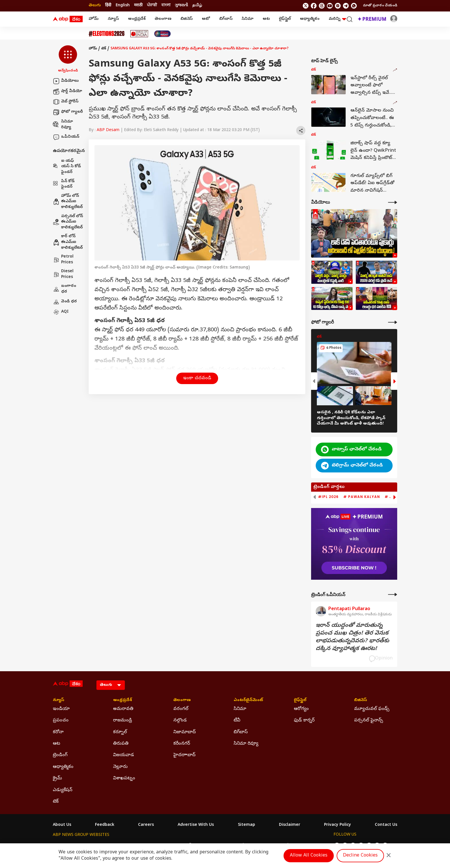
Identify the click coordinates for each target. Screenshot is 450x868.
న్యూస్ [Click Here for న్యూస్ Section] (59, 700)
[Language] (111, 685)
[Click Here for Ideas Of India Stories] (139, 34)
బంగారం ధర (64, 289)
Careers (146, 825)
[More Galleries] (393, 322)
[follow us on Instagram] (338, 6)
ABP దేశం (285, 846)
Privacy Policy (338, 825)
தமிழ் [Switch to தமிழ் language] (197, 6)
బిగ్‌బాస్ (226, 19)
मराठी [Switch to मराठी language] (138, 6)
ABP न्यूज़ (114, 846)
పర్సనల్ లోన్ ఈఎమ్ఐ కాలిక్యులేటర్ (68, 222)
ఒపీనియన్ (66, 137)
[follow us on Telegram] (346, 6)
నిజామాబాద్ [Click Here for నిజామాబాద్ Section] (185, 732)
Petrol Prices (63, 260)
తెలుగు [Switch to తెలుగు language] (95, 6)
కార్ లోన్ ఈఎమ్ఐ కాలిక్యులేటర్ (68, 242)
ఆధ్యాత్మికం (310, 19)
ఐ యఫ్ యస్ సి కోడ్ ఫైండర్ (67, 167)
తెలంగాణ (163, 19)
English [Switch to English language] (123, 6)
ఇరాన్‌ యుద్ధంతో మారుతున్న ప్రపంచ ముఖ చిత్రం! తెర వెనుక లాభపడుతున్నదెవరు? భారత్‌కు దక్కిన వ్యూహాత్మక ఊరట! (352, 637)
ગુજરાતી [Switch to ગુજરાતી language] (181, 6)
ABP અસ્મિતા (187, 846)
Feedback (105, 825)
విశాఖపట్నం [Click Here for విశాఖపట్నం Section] (124, 779)
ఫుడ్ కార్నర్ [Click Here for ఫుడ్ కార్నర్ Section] (304, 721)
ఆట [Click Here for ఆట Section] (57, 744)
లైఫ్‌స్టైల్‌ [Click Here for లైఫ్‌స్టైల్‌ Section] (300, 700)
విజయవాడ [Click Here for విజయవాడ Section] (124, 755)
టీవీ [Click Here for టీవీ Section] (237, 721)
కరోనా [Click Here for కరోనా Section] (58, 732)
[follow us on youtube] (330, 6)
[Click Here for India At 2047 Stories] (162, 34)
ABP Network (66, 846)
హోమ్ (94, 19)
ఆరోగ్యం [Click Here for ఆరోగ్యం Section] (301, 709)
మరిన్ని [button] (337, 19)
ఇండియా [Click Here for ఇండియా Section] (61, 709)
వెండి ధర (65, 302)
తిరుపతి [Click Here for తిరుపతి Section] (121, 744)
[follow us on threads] (322, 6)
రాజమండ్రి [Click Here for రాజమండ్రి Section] (123, 721)
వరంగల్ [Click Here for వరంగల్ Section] (181, 709)
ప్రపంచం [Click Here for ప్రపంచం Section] (61, 721)
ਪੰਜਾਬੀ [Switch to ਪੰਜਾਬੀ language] (152, 6)
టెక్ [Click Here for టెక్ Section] (56, 802)
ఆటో (206, 19)
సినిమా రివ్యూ (63, 125)
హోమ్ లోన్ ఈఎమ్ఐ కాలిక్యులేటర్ (68, 202)
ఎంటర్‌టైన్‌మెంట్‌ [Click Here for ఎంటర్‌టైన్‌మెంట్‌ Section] (248, 700)
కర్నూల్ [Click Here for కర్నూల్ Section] (120, 732)
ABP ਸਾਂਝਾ (239, 846)
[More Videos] (393, 202)
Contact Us (386, 825)
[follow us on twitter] (306, 6)
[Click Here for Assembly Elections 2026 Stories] (107, 34)
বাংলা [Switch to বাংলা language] (166, 6)
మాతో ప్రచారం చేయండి (380, 6)
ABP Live (92, 846)
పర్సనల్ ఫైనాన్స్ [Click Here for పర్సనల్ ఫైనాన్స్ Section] (369, 721)
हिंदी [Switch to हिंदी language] (108, 6)
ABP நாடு (262, 846)
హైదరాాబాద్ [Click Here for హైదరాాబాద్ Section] (184, 755)
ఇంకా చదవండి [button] (197, 378)
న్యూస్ (113, 19)
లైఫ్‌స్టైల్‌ (285, 19)
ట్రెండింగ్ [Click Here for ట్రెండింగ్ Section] (60, 755)
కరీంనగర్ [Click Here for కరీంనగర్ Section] (182, 744)
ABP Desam (108, 130)
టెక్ (104, 49)
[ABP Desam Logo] (68, 19)
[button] (68, 59)
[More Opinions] (393, 594)
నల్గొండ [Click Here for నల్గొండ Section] (180, 721)
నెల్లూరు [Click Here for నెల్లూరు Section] (120, 767)
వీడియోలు (66, 81)
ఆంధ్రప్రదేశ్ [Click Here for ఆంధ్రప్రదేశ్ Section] (123, 700)
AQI (61, 312)
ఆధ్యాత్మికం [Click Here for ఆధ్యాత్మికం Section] (63, 767)
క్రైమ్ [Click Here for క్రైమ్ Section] (57, 779)
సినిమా (248, 19)
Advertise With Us (196, 825)
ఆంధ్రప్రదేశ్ (137, 19)
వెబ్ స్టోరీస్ (66, 102)
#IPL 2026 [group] (328, 497)
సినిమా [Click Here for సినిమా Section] (240, 709)
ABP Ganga (215, 846)
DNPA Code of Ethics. (120, 857)
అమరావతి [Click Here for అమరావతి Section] (123, 709)
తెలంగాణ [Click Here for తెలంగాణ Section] (182, 700)
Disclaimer (290, 825)
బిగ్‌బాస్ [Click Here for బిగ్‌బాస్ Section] (241, 732)
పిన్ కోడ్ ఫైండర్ (64, 184)
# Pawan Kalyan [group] (362, 497)
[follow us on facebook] (314, 6)
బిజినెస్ (187, 19)
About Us (62, 825)
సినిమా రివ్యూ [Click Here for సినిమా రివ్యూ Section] (246, 744)
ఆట (266, 19)
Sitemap (247, 825)
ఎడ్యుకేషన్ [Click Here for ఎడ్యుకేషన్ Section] (63, 790)
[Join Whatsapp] (354, 6)
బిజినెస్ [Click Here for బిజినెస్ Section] (361, 700)
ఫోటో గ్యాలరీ (68, 112)
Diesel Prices (63, 274)
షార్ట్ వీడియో (67, 92)
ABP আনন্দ (137, 846)
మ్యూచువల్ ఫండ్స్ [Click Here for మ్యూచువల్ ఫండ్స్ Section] (372, 709)
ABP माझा (161, 846)
